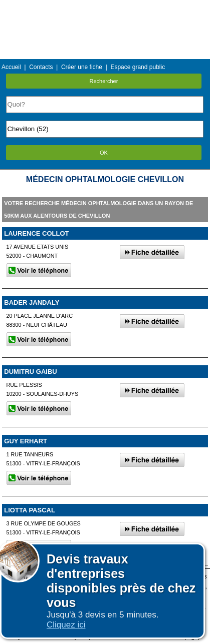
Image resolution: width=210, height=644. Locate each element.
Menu (105, 7)
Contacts (41, 67)
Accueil (11, 67)
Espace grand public (138, 67)
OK (104, 153)
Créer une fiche (82, 67)
